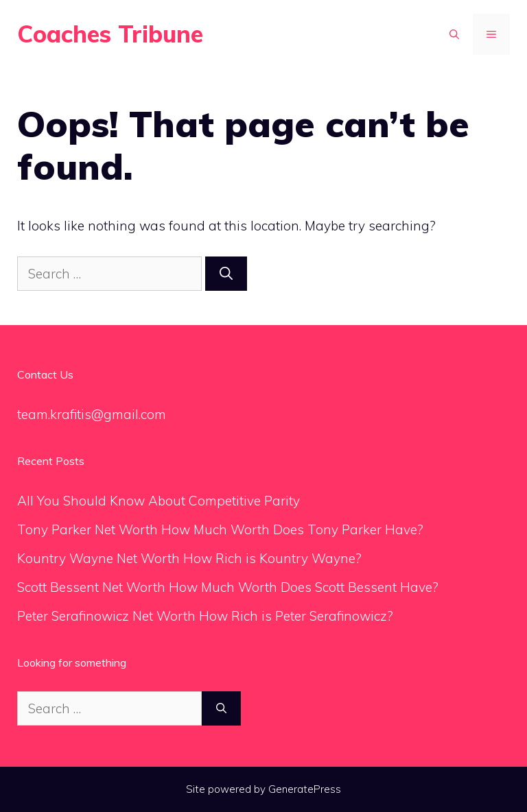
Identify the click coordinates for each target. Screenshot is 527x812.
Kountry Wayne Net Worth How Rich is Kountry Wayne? (189, 558)
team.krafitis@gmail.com (92, 414)
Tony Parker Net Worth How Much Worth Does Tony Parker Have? (220, 529)
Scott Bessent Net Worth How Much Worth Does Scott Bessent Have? (228, 587)
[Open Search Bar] (454, 34)
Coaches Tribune (110, 34)
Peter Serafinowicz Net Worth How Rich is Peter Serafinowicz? (205, 616)
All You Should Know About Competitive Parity (160, 501)
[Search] (226, 274)
